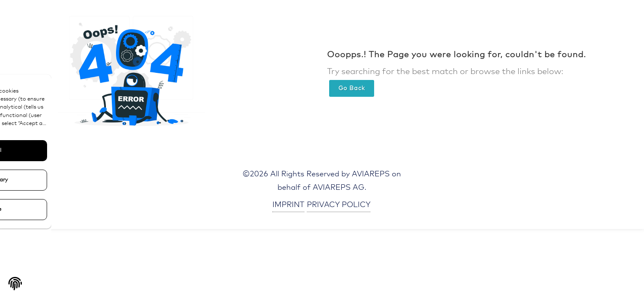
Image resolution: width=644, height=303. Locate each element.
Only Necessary (63, 180)
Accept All (63, 150)
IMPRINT (288, 205)
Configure (63, 209)
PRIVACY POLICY (339, 205)
